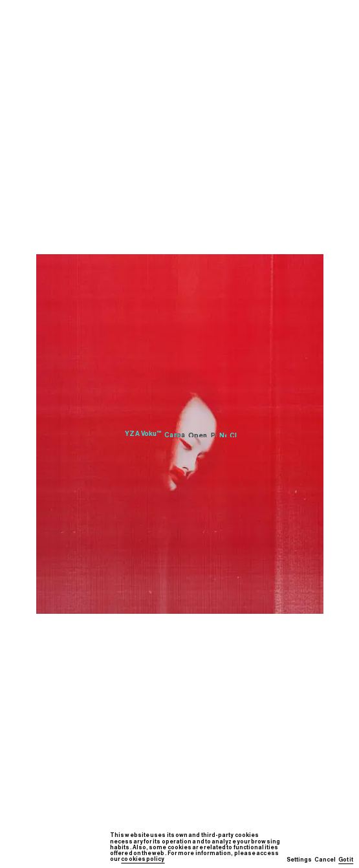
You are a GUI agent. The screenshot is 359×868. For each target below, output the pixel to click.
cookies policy (143, 859)
